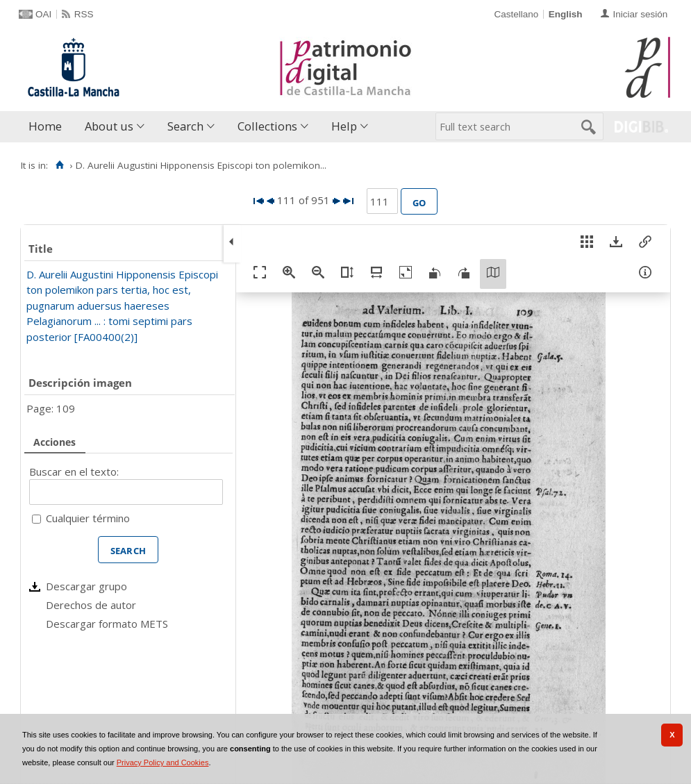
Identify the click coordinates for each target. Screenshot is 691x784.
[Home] (59, 165)
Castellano (516, 14)
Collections (267, 126)
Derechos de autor (91, 605)
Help (344, 126)
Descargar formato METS (107, 624)
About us (109, 126)
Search (185, 126)
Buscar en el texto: (74, 472)
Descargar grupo (86, 586)
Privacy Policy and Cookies (163, 762)
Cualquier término (88, 518)
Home (45, 126)
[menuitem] (48, 127)
